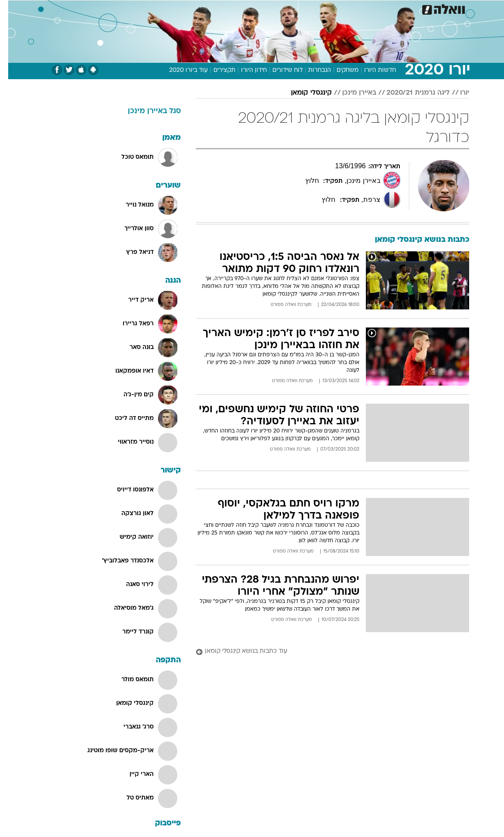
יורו (456, 93)
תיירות (216, 8)
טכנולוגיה (186, 8)
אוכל (268, 8)
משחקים (339, 70)
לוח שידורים (279, 70)
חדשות (390, 8)
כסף (289, 8)
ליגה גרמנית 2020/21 (410, 93)
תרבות (337, 8)
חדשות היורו (372, 70)
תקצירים (216, 70)
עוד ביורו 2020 (180, 70)
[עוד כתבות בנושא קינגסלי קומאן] (324, 652)
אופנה (157, 8)
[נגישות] (12, 8)
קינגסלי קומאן (303, 93)
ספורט (363, 8)
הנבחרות (311, 70)
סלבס (312, 8)
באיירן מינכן (351, 93)
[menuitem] (384, 8)
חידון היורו (246, 70)
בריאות (243, 8)
